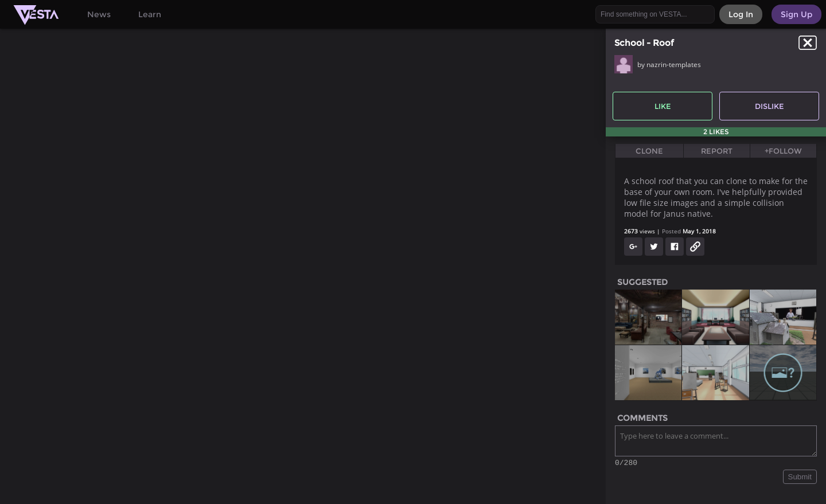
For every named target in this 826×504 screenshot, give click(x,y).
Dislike (769, 106)
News (99, 14)
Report (717, 151)
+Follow (783, 151)
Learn (150, 14)
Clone (649, 151)
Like (663, 106)
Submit (800, 478)
